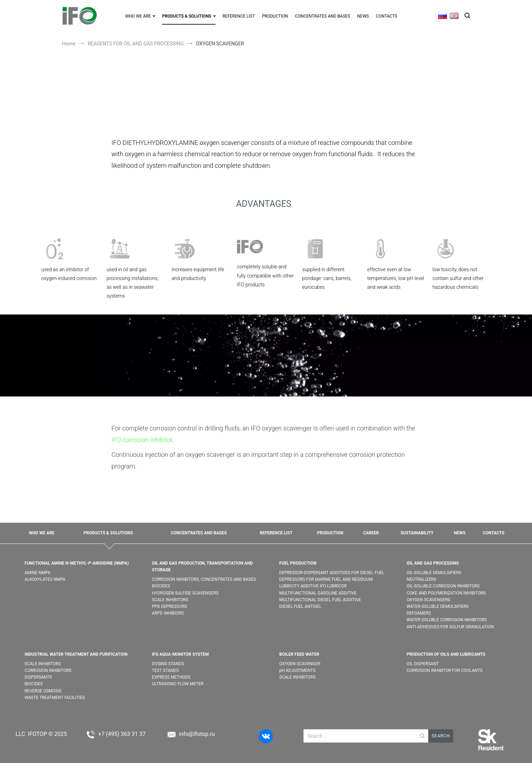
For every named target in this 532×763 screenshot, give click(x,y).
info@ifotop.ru (197, 734)
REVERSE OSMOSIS (43, 691)
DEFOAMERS (419, 613)
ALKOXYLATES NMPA (45, 579)
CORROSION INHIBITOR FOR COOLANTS (444, 670)
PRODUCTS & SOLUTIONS (187, 16)
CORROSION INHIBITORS (48, 670)
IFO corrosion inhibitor (142, 482)
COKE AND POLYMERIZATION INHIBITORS (446, 593)
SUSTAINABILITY (417, 533)
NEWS (363, 16)
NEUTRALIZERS (421, 579)
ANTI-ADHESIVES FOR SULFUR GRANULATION (450, 627)
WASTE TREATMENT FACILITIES (55, 698)
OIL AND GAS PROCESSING (432, 563)
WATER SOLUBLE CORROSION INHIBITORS (447, 620)
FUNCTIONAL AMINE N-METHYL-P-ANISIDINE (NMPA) (77, 563)
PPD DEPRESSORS (169, 606)
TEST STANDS (165, 670)
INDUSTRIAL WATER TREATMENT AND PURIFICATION (76, 654)
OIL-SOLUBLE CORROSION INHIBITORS (443, 586)
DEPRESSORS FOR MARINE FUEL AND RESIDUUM (326, 579)
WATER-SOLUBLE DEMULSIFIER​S (437, 606)
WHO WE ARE (138, 16)
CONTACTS (387, 16)
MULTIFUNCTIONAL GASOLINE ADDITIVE (318, 593)
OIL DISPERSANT (423, 664)
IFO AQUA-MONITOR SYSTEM (180, 654)
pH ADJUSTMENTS (297, 670)
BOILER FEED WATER (299, 654)
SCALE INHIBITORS (170, 600)
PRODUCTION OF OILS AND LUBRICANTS (446, 654)
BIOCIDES (161, 586)
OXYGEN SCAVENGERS (428, 600)
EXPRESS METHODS (171, 677)
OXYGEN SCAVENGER (300, 664)
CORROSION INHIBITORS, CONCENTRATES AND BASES (204, 579)
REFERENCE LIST (239, 16)
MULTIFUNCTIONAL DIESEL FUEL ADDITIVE (320, 600)
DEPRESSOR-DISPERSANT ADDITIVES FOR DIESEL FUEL (332, 573)
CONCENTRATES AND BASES (323, 16)
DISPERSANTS (38, 677)
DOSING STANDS (168, 664)
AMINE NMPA (38, 573)
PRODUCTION (275, 16)
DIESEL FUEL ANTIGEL (300, 606)
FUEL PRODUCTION (298, 563)
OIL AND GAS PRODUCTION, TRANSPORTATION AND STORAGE (202, 567)
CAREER (371, 533)
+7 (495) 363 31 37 (122, 734)
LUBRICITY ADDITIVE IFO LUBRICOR (313, 586)
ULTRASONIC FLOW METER (178, 684)
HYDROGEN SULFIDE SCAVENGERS (185, 593)
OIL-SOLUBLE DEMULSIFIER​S (434, 573)
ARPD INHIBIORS (168, 613)
